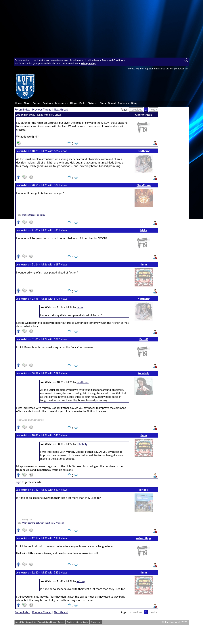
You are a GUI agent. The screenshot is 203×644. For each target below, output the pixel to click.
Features (48, 103)
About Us (20, 622)
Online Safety (82, 622)
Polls (82, 103)
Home (18, 103)
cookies (76, 60)
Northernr (144, 151)
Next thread (61, 110)
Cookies (70, 622)
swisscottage (144, 538)
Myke (144, 230)
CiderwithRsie (144, 115)
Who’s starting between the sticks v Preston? (43, 523)
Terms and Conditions (113, 60)
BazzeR (144, 339)
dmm (144, 264)
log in (139, 69)
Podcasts (123, 103)
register (149, 69)
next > (153, 110)
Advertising (96, 622)
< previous (136, 110)
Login (18, 482)
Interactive (62, 103)
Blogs (74, 103)
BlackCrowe (144, 185)
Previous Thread (42, 110)
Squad (112, 103)
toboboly (144, 373)
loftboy (144, 490)
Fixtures (93, 103)
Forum (37, 103)
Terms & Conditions (47, 622)
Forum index (22, 110)
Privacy (61, 622)
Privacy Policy (88, 63)
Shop (134, 103)
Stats (103, 103)
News (27, 103)
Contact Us (31, 622)
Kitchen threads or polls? (33, 215)
